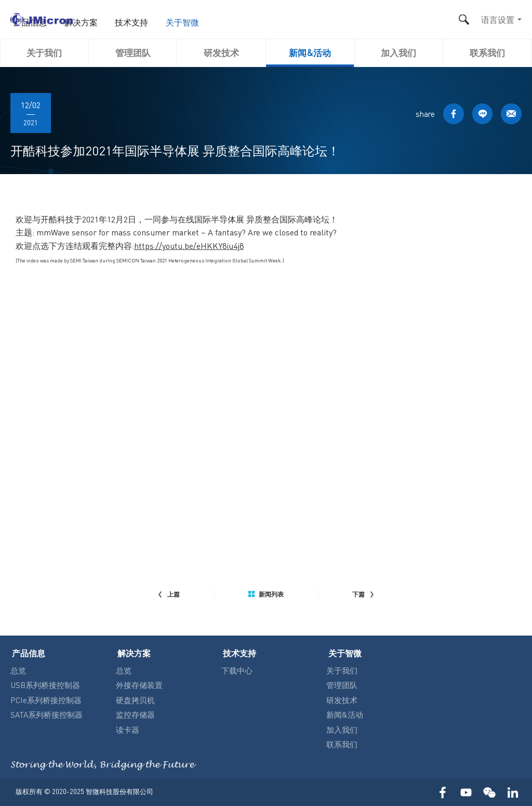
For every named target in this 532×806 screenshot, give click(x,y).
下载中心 (237, 669)
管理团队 (133, 52)
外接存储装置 (139, 684)
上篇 (168, 594)
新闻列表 (266, 594)
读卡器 (128, 729)
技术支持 (305, 22)
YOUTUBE (466, 792)
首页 (170, 22)
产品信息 (210, 22)
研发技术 (221, 52)
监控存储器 (135, 713)
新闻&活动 (310, 52)
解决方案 (258, 22)
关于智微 (353, 22)
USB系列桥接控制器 (45, 684)
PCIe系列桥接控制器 (46, 699)
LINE (481, 114)
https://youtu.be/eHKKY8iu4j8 (189, 246)
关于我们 (44, 52)
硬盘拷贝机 (135, 699)
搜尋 (464, 19)
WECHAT (489, 792)
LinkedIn (513, 792)
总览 (18, 669)
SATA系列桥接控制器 (46, 713)
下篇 (364, 594)
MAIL (511, 114)
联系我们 (487, 52)
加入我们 (398, 52)
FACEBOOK (450, 114)
